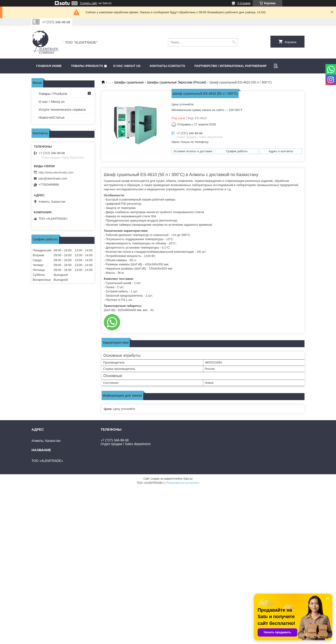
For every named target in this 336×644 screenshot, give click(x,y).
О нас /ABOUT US (127, 66)
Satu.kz (188, 479)
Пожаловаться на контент (183, 483)
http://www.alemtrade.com (56, 172)
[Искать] (234, 42)
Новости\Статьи (51, 117)
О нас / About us (52, 102)
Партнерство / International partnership (230, 66)
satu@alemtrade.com (53, 178)
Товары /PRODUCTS (87, 66)
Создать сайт (89, 3)
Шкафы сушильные (129, 82)
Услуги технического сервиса (62, 109)
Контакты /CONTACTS (167, 66)
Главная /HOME (49, 66)
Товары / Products (53, 94)
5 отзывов (244, 3)
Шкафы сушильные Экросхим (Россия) (177, 82)
